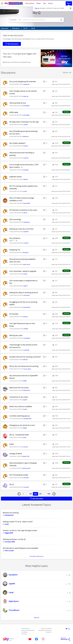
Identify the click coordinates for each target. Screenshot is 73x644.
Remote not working (11, 513)
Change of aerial (16, 454)
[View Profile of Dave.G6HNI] (27, 203)
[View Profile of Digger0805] (9, 533)
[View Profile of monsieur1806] (10, 542)
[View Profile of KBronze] (25, 360)
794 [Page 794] (49, 494)
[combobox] (41, 20)
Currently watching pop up (20, 416)
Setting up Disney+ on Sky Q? (14, 539)
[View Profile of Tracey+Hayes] (27, 369)
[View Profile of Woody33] (26, 253)
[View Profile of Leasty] (25, 437)
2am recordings (15, 219)
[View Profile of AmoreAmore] (27, 307)
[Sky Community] (14, 3)
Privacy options (26, 629)
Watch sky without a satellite (21, 406)
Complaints (25, 632)
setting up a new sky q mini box (21, 229)
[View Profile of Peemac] (26, 146)
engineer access (15, 177)
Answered (66, 112)
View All (36, 618)
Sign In (69, 3)
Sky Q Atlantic (15, 238)
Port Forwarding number (19, 475)
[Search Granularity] (15, 20)
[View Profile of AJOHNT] (26, 329)
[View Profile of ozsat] (7, 524)
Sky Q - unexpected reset (19, 435)
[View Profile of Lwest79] (26, 158)
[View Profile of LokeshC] (26, 243)
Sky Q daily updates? (17, 143)
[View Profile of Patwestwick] (9, 515)
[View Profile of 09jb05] (25, 428)
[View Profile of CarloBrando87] (27, 419)
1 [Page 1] (23, 494)
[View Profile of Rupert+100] (26, 456)
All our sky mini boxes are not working (24, 366)
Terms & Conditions (46, 629)
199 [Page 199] (31, 494)
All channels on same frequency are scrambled (20, 548)
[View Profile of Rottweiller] (26, 106)
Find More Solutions (36, 556)
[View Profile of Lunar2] (25, 191)
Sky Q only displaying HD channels (23, 82)
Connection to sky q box (19, 397)
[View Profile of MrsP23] (26, 317)
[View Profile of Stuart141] (26, 478)
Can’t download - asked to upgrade (23, 271)
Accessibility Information (45, 630)
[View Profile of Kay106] (25, 400)
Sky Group (24, 634)
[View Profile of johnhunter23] (27, 468)
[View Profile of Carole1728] (26, 350)
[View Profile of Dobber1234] (27, 390)
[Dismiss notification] (71, 8)
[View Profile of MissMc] (26, 179)
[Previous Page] (19, 494)
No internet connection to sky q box (23, 210)
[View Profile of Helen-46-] (26, 96)
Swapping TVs (15, 250)
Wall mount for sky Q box (19, 388)
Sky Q (36, 13)
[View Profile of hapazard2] (26, 84)
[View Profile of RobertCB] (26, 137)
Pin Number (14, 314)
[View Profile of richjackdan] (27, 222)
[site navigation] (2, 3)
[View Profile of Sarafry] (25, 409)
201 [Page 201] (40, 494)
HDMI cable (14, 112)
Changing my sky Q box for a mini (22, 425)
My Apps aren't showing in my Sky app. (24, 122)
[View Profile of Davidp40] (26, 170)
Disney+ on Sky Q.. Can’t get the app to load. (20, 530)
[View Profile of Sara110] (25, 274)
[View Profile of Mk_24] (25, 213)
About (51, 3)
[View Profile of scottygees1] (27, 338)
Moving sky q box (16, 335)
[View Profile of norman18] (26, 487)
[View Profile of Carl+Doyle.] (27, 295)
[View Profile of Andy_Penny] (27, 264)
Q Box (12, 444)
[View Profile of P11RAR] (25, 381)
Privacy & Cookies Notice (28, 630)
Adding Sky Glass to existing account (24, 293)
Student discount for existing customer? (25, 357)
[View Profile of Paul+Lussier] (9, 551)
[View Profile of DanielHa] (26, 232)
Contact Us (49, 632)
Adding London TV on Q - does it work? (18, 522)
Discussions (30, 3)
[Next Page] (54, 494)
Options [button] (66, 72)
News (39, 3)
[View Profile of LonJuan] (26, 447)
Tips (44, 3)
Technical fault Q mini (18, 103)
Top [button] (69, 629)
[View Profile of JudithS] (26, 125)
